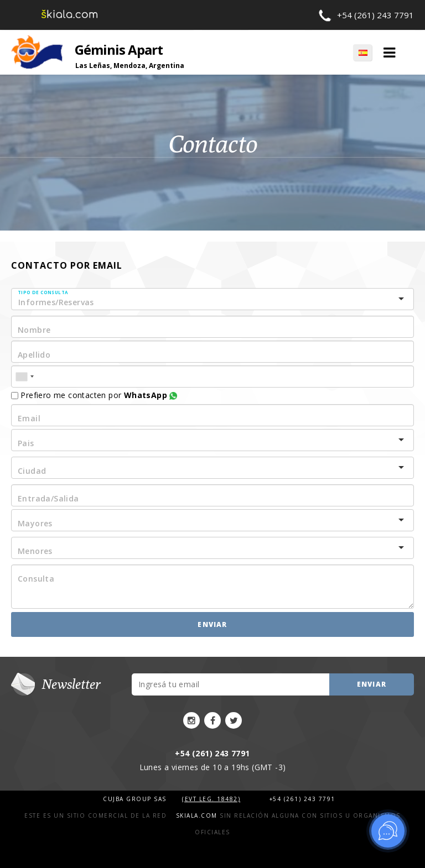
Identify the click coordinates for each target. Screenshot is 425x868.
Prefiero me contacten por (94, 395)
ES (362, 53)
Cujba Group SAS (136, 799)
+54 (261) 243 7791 (375, 15)
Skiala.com (197, 815)
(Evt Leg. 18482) (211, 799)
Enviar (212, 624)
